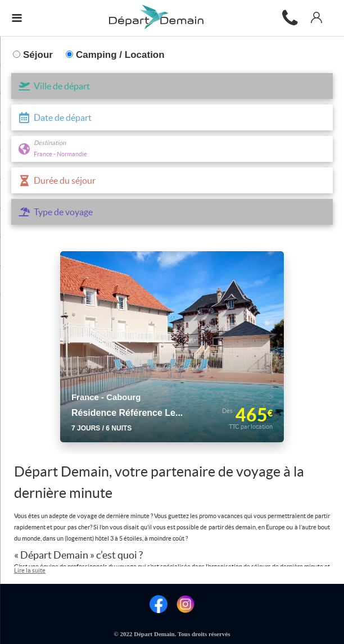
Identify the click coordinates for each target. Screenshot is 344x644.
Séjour (33, 55)
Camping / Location (115, 55)
